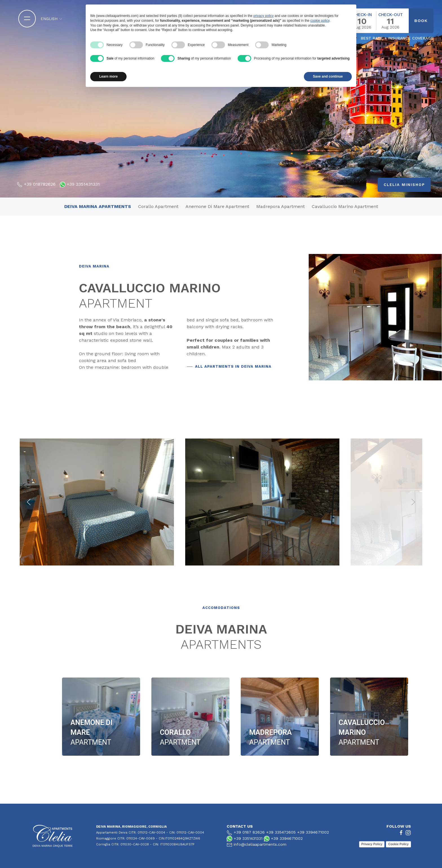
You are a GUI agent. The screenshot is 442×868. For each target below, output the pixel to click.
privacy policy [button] (264, 16)
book (421, 21)
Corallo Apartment (158, 206)
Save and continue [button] (328, 76)
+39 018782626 (40, 184)
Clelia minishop (404, 185)
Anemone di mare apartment (217, 206)
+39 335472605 (281, 832)
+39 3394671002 (313, 832)
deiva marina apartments (98, 206)
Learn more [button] (108, 76)
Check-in (362, 15)
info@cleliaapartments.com (260, 844)
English (52, 19)
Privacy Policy (372, 844)
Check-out (391, 15)
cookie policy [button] (320, 21)
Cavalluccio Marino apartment (345, 206)
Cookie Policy (398, 844)
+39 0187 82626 (249, 832)
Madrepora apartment (280, 206)
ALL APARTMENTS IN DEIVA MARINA (233, 366)
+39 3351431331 (83, 184)
